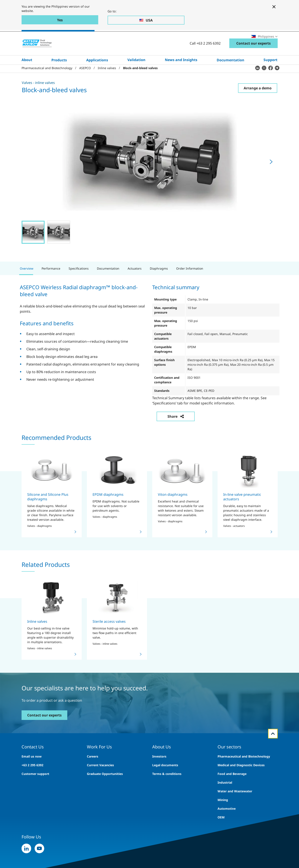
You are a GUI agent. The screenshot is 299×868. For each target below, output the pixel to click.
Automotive (227, 824)
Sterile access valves (109, 636)
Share (176, 431)
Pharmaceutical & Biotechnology (61, 38)
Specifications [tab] (79, 283)
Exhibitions (214, 38)
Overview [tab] (27, 283)
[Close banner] (274, 7)
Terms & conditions (167, 789)
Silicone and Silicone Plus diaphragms (48, 512)
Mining (223, 815)
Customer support (35, 789)
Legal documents (165, 780)
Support (270, 73)
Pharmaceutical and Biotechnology (244, 771)
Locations (236, 38)
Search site (166, 38)
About (27, 73)
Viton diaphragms (173, 509)
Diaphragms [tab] (159, 283)
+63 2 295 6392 (32, 780)
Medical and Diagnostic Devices (241, 780)
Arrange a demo (258, 103)
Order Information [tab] (190, 283)
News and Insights (181, 73)
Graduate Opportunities (105, 789)
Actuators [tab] (135, 283)
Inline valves (37, 636)
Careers (193, 38)
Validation (136, 73)
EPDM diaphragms (108, 509)
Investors (159, 771)
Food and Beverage (232, 789)
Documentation (231, 73)
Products (59, 73)
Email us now (32, 771)
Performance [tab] (51, 283)
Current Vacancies (100, 780)
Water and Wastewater (235, 806)
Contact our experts (253, 57)
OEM (221, 832)
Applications (97, 73)
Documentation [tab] (108, 283)
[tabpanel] (150, 364)
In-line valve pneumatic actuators (242, 512)
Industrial (225, 797)
